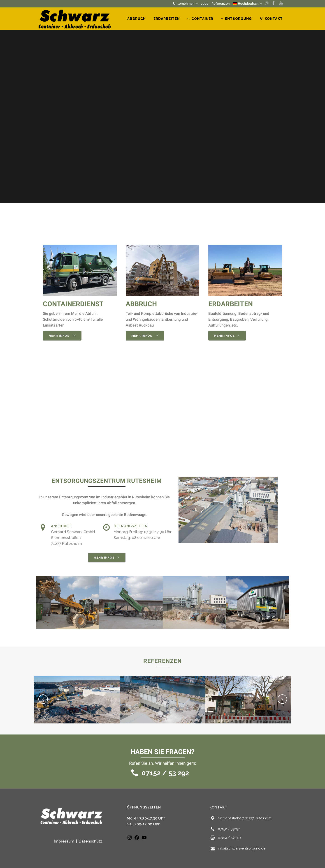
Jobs (204, 4)
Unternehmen (184, 4)
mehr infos (62, 336)
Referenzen (221, 4)
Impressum (65, 841)
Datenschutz (91, 841)
